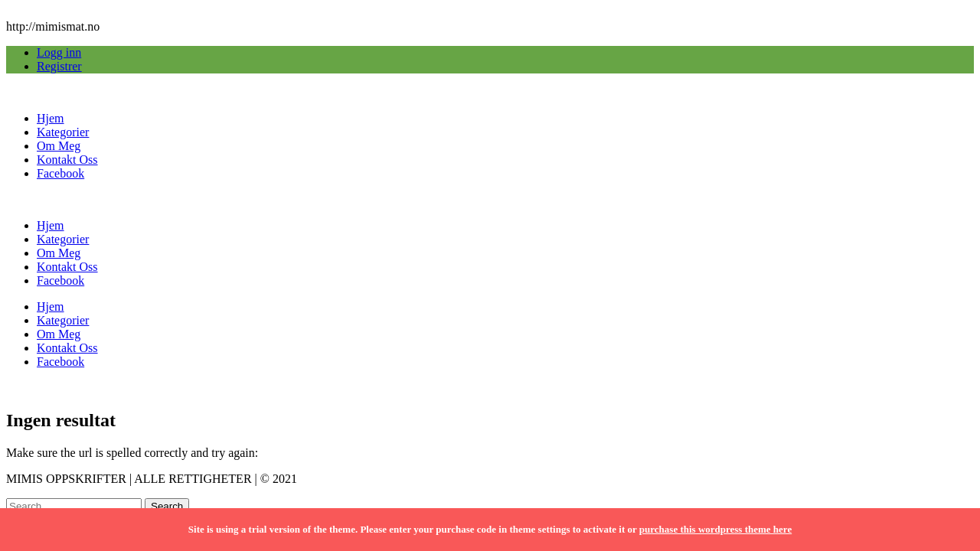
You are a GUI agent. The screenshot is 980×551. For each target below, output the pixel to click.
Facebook (60, 173)
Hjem (51, 118)
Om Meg (59, 146)
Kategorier (63, 132)
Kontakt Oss (67, 160)
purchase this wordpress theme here (715, 529)
